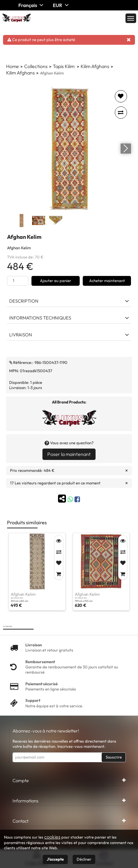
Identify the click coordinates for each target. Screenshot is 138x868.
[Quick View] (59, 541)
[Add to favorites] (121, 96)
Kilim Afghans (95, 66)
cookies (52, 837)
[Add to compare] (121, 113)
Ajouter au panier (56, 281)
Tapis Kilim (64, 66)
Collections (36, 66)
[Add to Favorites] (59, 563)
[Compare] (59, 552)
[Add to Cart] (59, 574)
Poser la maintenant (69, 454)
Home (13, 66)
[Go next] (126, 148)
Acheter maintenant (107, 281)
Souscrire (114, 757)
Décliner (84, 859)
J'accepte (55, 859)
